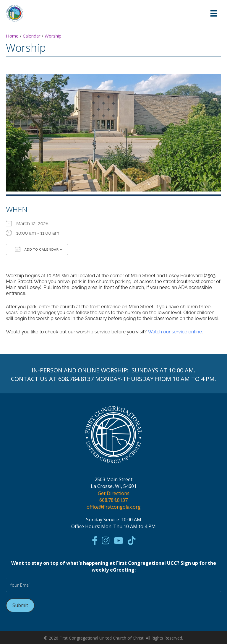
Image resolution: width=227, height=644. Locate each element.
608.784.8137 (76, 379)
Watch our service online (175, 332)
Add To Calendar (37, 249)
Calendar (32, 36)
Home (12, 36)
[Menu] (214, 13)
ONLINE (89, 370)
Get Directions (114, 493)
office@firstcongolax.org (114, 507)
